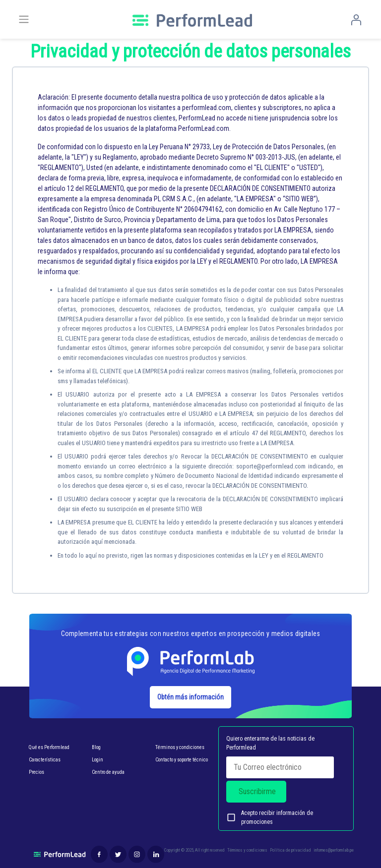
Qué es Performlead (49, 747)
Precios (36, 772)
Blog (96, 747)
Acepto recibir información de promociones (270, 817)
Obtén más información (190, 697)
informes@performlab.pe (334, 850)
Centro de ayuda (108, 772)
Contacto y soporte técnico (182, 760)
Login (97, 760)
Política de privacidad (290, 850)
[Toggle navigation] (24, 19)
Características (45, 760)
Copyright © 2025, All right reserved (194, 850)
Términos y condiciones (180, 747)
